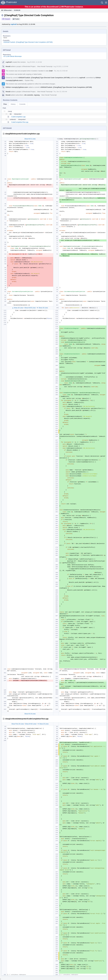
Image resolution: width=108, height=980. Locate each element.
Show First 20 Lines (18, 724)
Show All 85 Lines (30, 308)
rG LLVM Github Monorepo (13, 56)
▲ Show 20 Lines (18, 308)
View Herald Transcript (45, 66)
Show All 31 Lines (30, 139)
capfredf (14, 24)
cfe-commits (29, 95)
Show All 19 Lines (30, 714)
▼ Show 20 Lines (42, 308)
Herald (8, 66)
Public (17, 19)
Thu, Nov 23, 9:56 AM (61, 71)
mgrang (37, 95)
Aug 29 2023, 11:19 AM (34, 62)
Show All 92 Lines (31, 724)
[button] (106, 3)
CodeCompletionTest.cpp (20, 122)
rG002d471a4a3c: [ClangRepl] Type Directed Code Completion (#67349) (28, 42)
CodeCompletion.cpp (18, 117)
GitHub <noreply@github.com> (17, 87)
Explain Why (29, 80)
